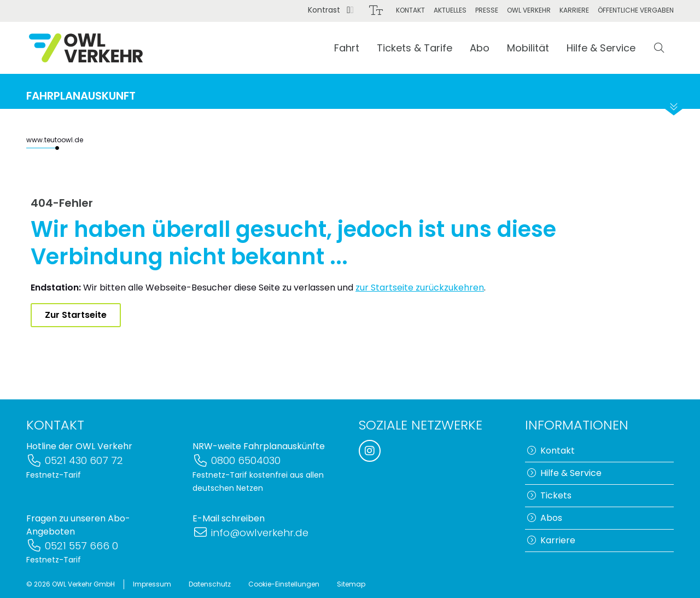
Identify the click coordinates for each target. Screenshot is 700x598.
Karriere (574, 10)
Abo (480, 48)
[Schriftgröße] (376, 10)
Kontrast (331, 10)
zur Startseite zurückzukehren (420, 288)
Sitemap (351, 584)
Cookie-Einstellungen (284, 584)
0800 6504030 (237, 460)
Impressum (152, 584)
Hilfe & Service (601, 48)
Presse (487, 10)
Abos (545, 518)
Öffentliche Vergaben (636, 10)
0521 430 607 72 (75, 460)
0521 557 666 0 (72, 546)
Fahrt (347, 48)
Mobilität (528, 48)
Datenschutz (210, 584)
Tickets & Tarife (415, 48)
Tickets (549, 495)
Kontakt (410, 10)
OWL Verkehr (529, 10)
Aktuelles (450, 10)
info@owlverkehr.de (250, 533)
